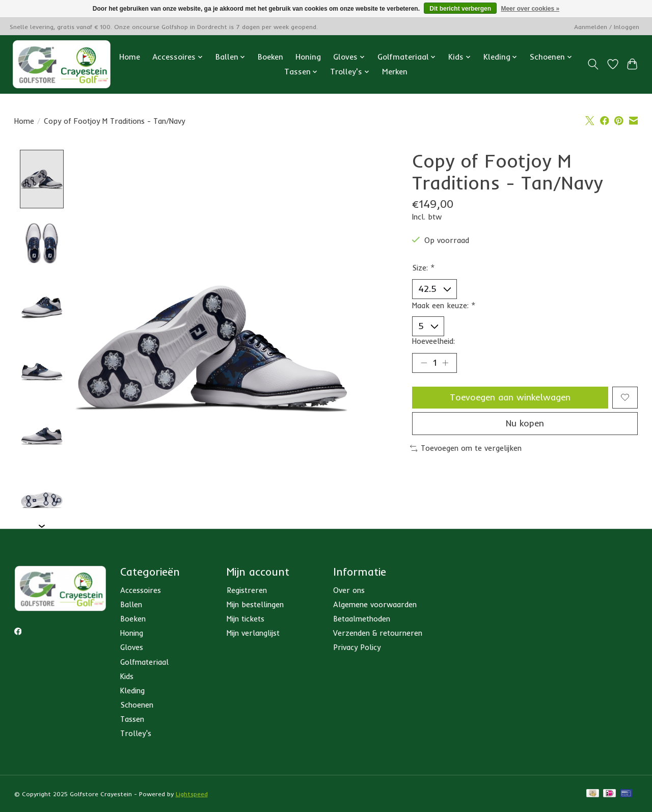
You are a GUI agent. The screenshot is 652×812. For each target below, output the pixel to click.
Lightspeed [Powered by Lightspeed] (192, 794)
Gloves (132, 648)
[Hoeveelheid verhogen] (446, 363)
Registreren (247, 590)
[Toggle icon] (593, 64)
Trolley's (136, 734)
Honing (308, 57)
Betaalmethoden (362, 619)
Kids (127, 676)
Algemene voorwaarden (375, 604)
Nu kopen (525, 425)
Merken (395, 72)
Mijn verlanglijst (253, 633)
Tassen (132, 720)
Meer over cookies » (530, 9)
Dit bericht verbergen (460, 9)
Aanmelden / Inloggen (607, 27)
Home (130, 57)
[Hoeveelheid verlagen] (424, 363)
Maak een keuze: (444, 305)
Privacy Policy (357, 648)
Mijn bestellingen (255, 604)
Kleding (132, 691)
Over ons (349, 590)
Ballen (131, 604)
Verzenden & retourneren (378, 633)
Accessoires (141, 590)
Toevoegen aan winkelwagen (510, 398)
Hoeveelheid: (433, 342)
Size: (424, 268)
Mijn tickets (246, 619)
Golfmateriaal (144, 662)
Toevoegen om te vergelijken (466, 450)
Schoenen (137, 705)
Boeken (270, 57)
